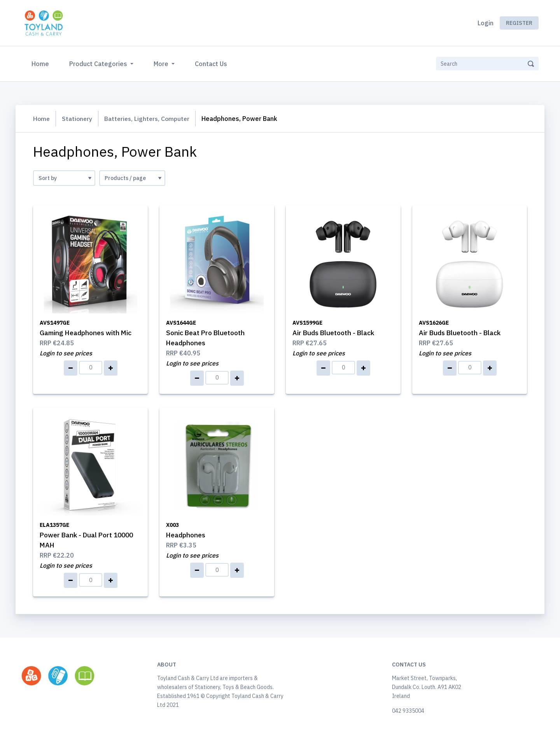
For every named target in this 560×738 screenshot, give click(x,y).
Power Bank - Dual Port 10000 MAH (89, 536)
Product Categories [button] (99, 64)
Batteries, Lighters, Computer (150, 119)
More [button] (162, 64)
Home (42, 63)
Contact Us (211, 64)
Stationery (78, 119)
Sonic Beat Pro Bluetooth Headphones (207, 333)
